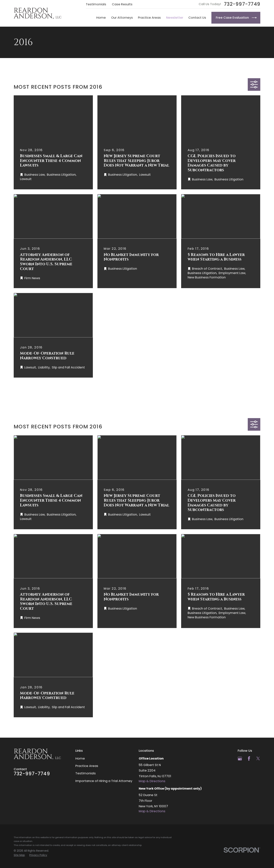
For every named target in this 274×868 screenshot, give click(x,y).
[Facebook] (249, 758)
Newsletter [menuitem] (175, 18)
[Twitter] (258, 758)
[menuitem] (19, 855)
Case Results (122, 4)
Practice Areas (87, 766)
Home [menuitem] (101, 18)
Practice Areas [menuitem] (149, 18)
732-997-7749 (242, 4)
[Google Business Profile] (240, 758)
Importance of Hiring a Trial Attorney (104, 781)
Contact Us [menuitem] (197, 18)
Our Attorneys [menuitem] (122, 18)
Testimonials (96, 4)
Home (80, 758)
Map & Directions (152, 781)
